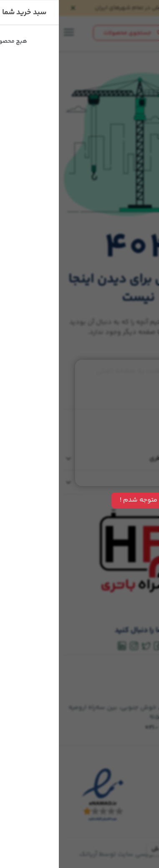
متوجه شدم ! (80, 500)
